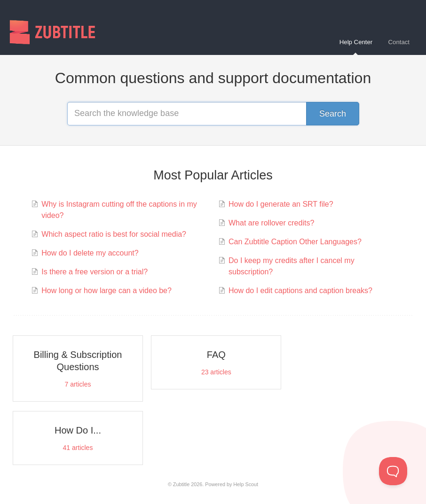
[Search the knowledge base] (213, 114)
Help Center (356, 47)
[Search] (333, 114)
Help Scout (246, 484)
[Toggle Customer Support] (393, 471)
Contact (399, 42)
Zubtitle (181, 484)
